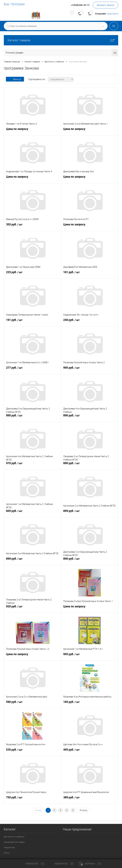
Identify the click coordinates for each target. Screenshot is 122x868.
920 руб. (32, 608)
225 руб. (32, 274)
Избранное (62, 864)
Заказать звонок (105, 5)
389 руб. (90, 799)
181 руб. (90, 274)
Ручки (7, 853)
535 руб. (32, 752)
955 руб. (90, 656)
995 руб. (90, 370)
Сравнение (33, 864)
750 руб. (32, 799)
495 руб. (90, 752)
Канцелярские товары (14, 842)
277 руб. (32, 370)
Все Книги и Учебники (14, 837)
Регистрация (18, 4)
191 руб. (32, 322)
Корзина (90, 864)
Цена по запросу (17, 130)
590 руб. (32, 704)
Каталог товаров (61, 40)
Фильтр (15, 79)
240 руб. (90, 322)
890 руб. (32, 418)
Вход (6, 4)
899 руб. (90, 513)
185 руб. (90, 704)
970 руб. (32, 465)
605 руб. (32, 513)
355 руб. (32, 227)
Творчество (9, 847)
